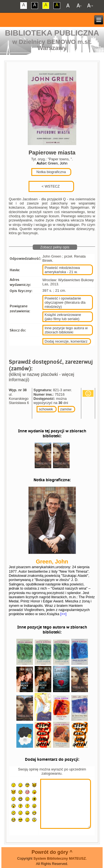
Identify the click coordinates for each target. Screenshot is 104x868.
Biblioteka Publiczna (52, 33)
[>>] (63, 614)
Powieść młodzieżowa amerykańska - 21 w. (62, 270)
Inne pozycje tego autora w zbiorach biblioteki (66, 330)
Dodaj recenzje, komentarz (66, 341)
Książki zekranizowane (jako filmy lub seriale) (63, 317)
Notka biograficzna (51, 172)
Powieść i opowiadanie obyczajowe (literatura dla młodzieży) (65, 302)
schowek (46, 409)
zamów (66, 409)
